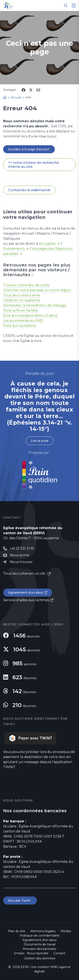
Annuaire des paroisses (39, 949)
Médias (66, 931)
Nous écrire (20, 555)
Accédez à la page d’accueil (29, 149)
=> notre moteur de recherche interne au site (33, 165)
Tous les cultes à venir (22, 295)
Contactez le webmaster (29, 190)
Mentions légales (43, 931)
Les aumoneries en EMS (23, 321)
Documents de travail (40, 944)
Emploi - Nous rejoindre (31, 953)
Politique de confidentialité (40, 936)
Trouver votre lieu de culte (27, 285)
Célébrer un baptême (22, 300)
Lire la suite (40, 441)
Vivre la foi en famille (20, 310)
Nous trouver (21, 562)
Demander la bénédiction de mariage (35, 305)
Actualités (47, 244)
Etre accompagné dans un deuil (31, 315)
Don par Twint (20, 901)
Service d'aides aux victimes (26, 600)
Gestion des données (40, 958)
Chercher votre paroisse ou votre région (37, 290)
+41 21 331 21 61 (22, 548)
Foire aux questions (20, 326)
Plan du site (17, 931)
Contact (59, 953)
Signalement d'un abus (25, 593)
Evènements (14, 249)
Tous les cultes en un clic (25, 573)
